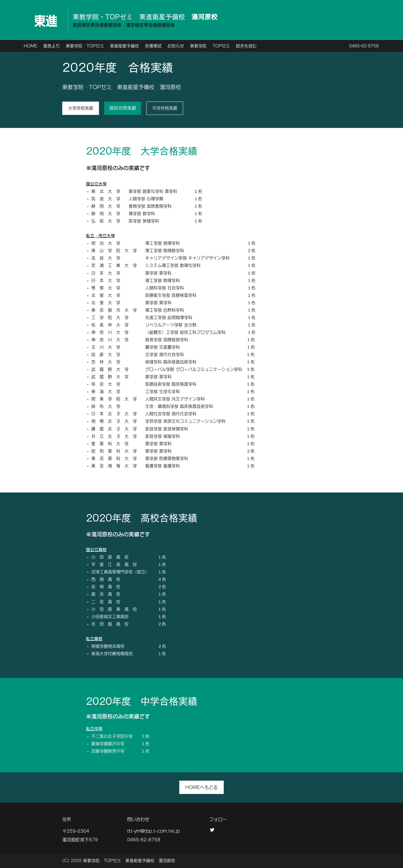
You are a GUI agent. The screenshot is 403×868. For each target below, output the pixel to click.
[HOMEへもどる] (201, 787)
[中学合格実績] (165, 108)
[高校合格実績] (123, 108)
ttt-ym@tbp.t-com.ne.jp (153, 831)
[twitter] (212, 830)
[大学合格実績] (81, 108)
